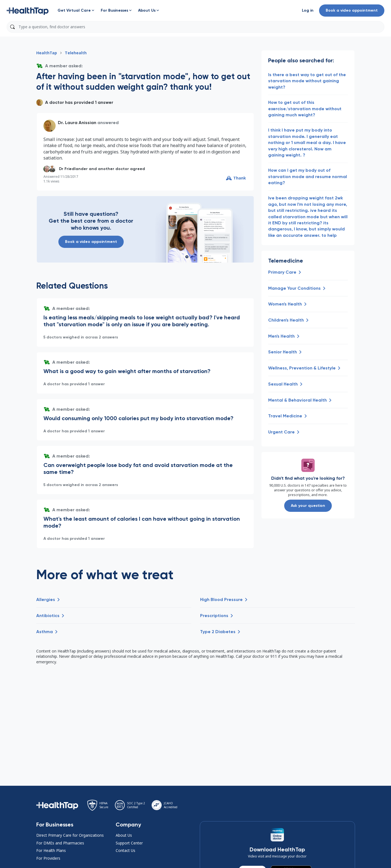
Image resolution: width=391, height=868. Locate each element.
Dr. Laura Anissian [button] (77, 123)
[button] (28, 11)
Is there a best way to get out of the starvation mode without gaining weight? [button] (307, 81)
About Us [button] (124, 835)
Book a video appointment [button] (352, 10)
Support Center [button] (129, 843)
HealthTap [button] (47, 53)
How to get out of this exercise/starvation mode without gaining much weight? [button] (305, 109)
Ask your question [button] (308, 506)
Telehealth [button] (76, 53)
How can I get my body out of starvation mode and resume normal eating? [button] (308, 176)
